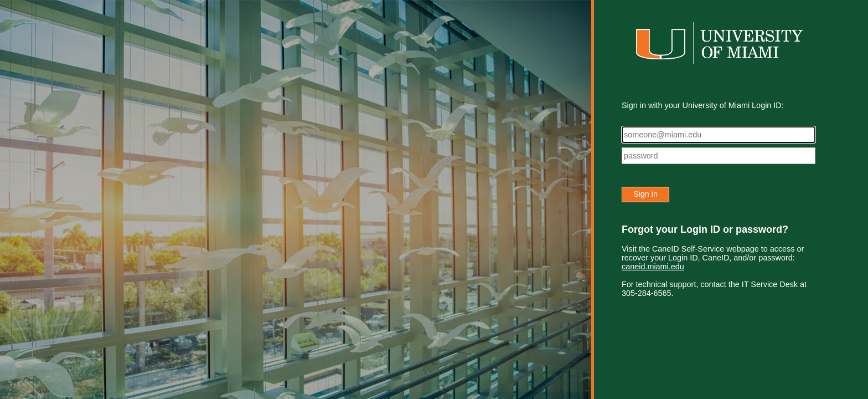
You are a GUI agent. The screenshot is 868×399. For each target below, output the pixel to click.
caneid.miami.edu (653, 267)
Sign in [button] (645, 194)
